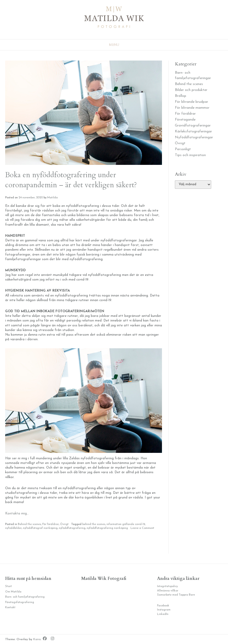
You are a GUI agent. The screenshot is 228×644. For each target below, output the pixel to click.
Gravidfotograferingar (193, 126)
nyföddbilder (13, 528)
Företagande (185, 120)
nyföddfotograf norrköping (40, 528)
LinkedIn (163, 614)
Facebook (163, 606)
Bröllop (181, 96)
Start (9, 586)
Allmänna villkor (168, 591)
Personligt (183, 149)
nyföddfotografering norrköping (107, 528)
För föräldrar (51, 524)
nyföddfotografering (72, 528)
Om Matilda (13, 592)
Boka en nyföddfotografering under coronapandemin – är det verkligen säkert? (71, 180)
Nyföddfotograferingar (194, 137)
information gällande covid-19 (126, 524)
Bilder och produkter (191, 90)
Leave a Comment (142, 528)
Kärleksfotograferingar (193, 132)
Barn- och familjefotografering (25, 597)
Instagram (164, 610)
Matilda (52, 198)
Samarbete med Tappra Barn (176, 595)
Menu (114, 45)
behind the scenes (94, 524)
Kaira (37, 639)
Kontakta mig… (17, 514)
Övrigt (64, 524)
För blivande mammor (192, 108)
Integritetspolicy (167, 586)
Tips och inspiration (190, 155)
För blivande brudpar (192, 102)
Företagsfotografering (20, 602)
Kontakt (10, 608)
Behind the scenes (29, 524)
